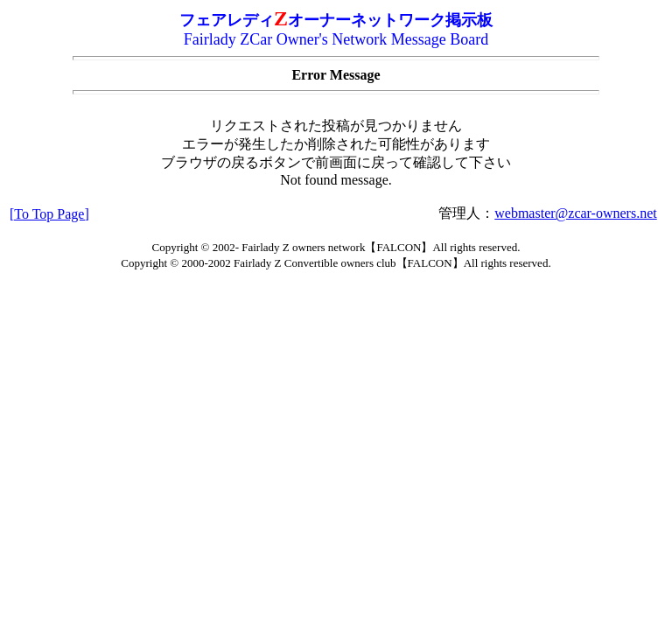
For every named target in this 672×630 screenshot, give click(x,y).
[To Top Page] (49, 214)
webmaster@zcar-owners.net (575, 213)
